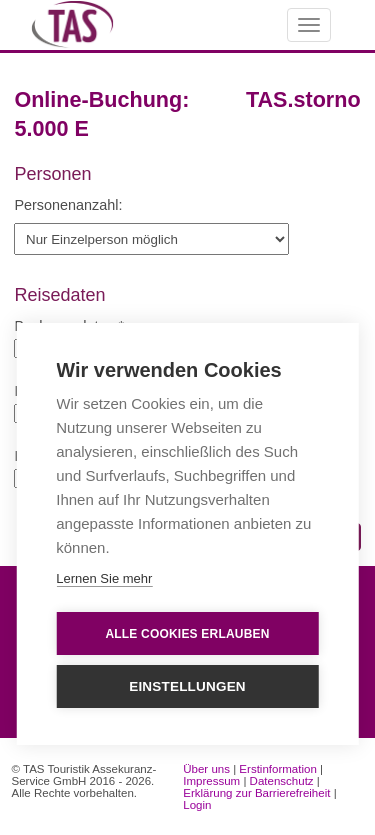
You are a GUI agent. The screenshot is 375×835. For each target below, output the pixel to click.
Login (197, 805)
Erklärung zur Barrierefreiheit (256, 793)
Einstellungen (187, 687)
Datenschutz (282, 781)
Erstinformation (277, 769)
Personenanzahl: (68, 205)
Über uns (206, 769)
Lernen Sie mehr (104, 579)
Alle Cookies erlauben (187, 634)
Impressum (211, 781)
